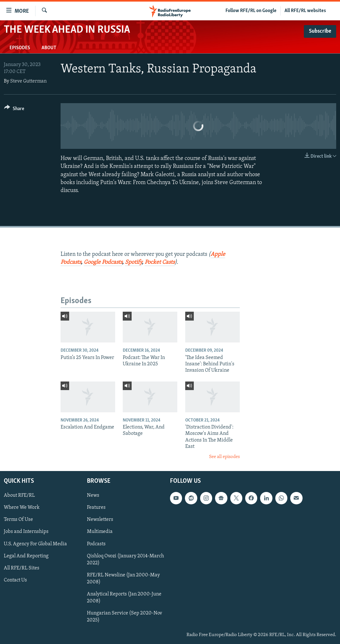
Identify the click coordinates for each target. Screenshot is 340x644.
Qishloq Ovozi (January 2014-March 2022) (125, 560)
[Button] (14, 110)
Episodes (20, 48)
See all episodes (224, 457)
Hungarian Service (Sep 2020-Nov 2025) (124, 617)
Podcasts (96, 544)
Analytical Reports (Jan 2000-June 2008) (124, 598)
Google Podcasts (103, 262)
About (49, 48)
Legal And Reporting (26, 556)
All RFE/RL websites (305, 11)
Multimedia (100, 532)
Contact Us (15, 580)
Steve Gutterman (28, 81)
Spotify (133, 262)
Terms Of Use (18, 520)
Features (96, 508)
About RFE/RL (19, 495)
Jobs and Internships (26, 532)
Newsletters (100, 520)
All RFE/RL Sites (22, 568)
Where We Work (22, 508)
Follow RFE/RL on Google (251, 11)
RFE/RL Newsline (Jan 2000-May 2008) (123, 579)
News (93, 495)
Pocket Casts (160, 262)
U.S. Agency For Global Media (35, 544)
